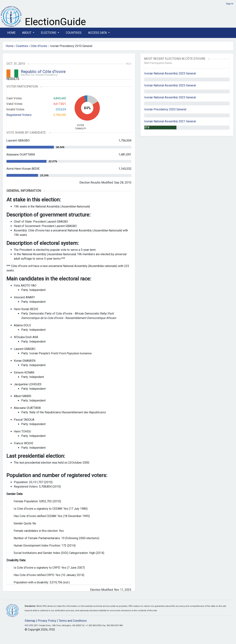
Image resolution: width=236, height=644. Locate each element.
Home (11, 33)
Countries (74, 33)
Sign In (230, 4)
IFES (27, 625)
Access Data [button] (98, 33)
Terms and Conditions (73, 621)
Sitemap (30, 621)
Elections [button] (49, 33)
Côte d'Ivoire (39, 46)
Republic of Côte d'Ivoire (43, 72)
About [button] (27, 33)
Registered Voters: (19, 115)
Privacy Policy (47, 621)
